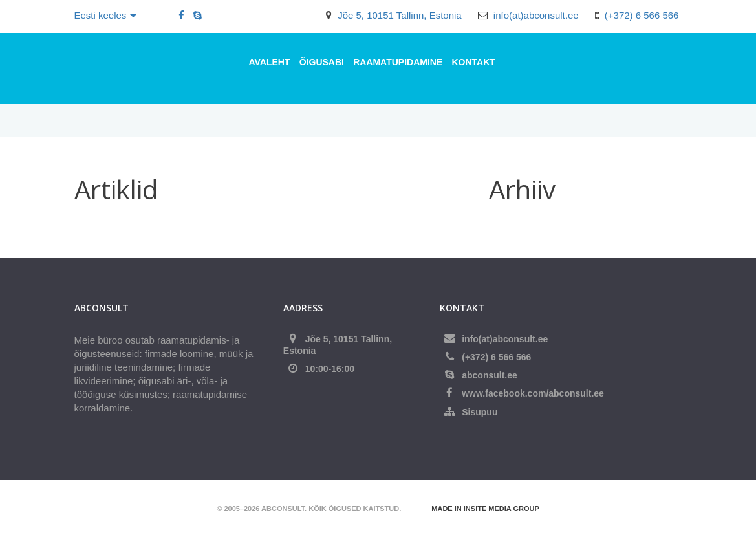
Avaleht (270, 62)
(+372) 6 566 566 (642, 15)
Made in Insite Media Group (485, 509)
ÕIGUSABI (322, 62)
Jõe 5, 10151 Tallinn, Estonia (400, 15)
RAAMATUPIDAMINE (398, 62)
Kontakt (473, 62)
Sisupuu (480, 412)
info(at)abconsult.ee (536, 15)
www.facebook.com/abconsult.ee (533, 393)
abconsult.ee (490, 375)
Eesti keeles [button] (106, 15)
